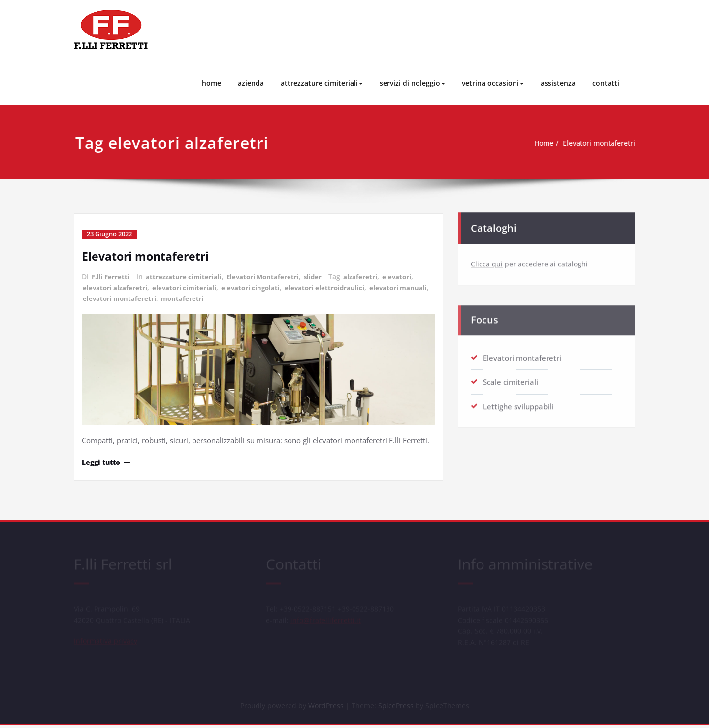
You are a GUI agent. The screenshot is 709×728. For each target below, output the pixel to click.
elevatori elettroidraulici (332, 286)
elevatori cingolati (256, 286)
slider (320, 276)
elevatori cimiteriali (187, 286)
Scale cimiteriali (511, 380)
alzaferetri (368, 276)
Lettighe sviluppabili (518, 404)
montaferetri (250, 297)
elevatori (405, 276)
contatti (606, 83)
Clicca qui (487, 262)
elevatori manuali (113, 297)
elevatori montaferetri (185, 297)
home (211, 83)
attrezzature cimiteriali (322, 83)
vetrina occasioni (493, 83)
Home (540, 143)
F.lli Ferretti (111, 276)
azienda (251, 83)
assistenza (558, 83)
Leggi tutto (103, 461)
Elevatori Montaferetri (268, 276)
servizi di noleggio (412, 83)
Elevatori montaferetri (599, 143)
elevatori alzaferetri (116, 286)
